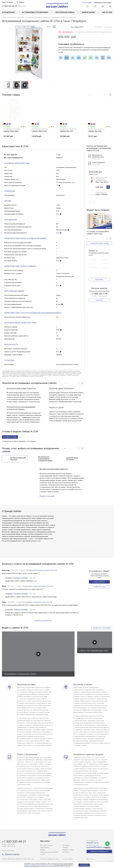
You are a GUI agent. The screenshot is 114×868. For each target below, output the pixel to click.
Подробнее (99, 281)
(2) (53, 127)
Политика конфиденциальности (49, 859)
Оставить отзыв (10, 437)
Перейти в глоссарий (47, 496)
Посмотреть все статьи (99, 240)
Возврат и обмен (68, 850)
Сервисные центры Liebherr (49, 852)
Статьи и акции (87, 3)
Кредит (43, 850)
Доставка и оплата (47, 845)
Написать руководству (99, 852)
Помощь (65, 848)
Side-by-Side (107, 12)
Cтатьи (43, 854)
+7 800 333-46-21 (9, 6)
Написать (99, 302)
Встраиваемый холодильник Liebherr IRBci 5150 (42, 570)
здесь (35, 581)
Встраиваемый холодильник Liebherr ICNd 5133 (38, 586)
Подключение (45, 848)
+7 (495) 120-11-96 (99, 295)
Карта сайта (90, 859)
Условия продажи (68, 859)
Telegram (20, 2)
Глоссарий (66, 845)
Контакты (66, 852)
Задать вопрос (99, 582)
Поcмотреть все (99, 587)
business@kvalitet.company (98, 847)
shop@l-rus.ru (92, 843)
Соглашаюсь (84, 865)
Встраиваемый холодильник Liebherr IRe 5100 (37, 602)
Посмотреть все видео (102, 628)
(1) (25, 127)
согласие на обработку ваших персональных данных (39, 865)
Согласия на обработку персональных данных (57, 866)
